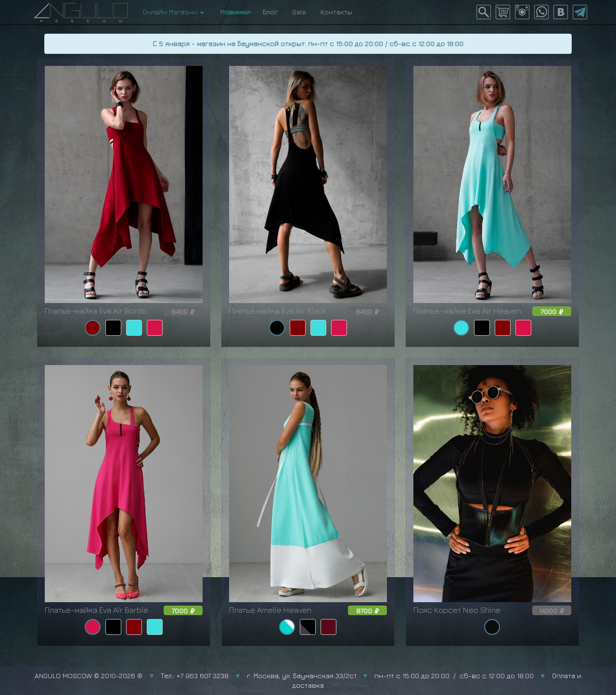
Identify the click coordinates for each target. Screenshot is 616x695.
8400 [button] (183, 311)
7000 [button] (552, 311)
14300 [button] (552, 611)
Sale (299, 12)
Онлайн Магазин (173, 12)
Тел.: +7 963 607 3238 (195, 676)
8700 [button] (368, 611)
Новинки (233, 12)
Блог (270, 12)
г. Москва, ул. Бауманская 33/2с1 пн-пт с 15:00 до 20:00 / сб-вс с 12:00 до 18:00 (390, 676)
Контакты (336, 12)
